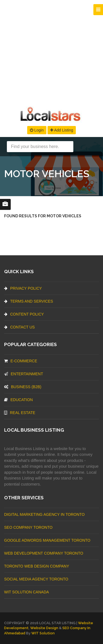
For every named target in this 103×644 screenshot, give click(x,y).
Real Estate (20, 413)
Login (37, 130)
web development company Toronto (44, 553)
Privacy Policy (23, 288)
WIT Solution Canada (27, 592)
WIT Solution (43, 633)
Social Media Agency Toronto (36, 579)
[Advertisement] (51, 52)
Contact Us (20, 327)
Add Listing (62, 130)
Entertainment (24, 374)
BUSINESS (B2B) (23, 387)
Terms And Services (29, 301)
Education (18, 400)
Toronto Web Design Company (37, 566)
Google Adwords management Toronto (47, 540)
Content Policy (24, 314)
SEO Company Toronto (28, 527)
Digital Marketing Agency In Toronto (44, 514)
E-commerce (21, 361)
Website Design (44, 628)
